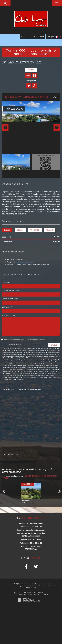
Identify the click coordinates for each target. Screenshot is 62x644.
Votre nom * (7, 282)
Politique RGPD (31, 588)
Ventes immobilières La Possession (22, 61)
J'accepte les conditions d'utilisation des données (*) (26, 339)
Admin (41, 586)
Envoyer (54, 345)
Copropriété (35, 230)
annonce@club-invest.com (23, 262)
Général (7, 230)
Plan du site (8, 586)
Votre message (9, 315)
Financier (50, 230)
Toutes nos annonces (50, 586)
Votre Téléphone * (10, 299)
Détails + (20, 230)
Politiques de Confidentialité (39, 377)
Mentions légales (18, 586)
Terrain (39, 61)
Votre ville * (7, 307)
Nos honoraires (29, 586)
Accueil (4, 61)
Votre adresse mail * (11, 291)
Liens (36, 586)
